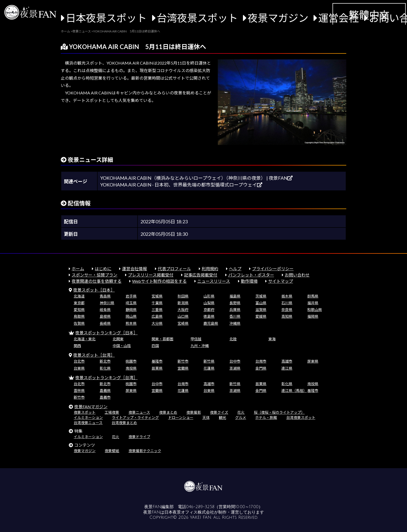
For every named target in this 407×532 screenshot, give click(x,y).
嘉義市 (105, 397)
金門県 (261, 368)
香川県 (235, 316)
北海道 (79, 296)
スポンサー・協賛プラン (94, 275)
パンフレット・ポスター (251, 275)
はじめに (103, 269)
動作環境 (249, 281)
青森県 (105, 296)
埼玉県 (131, 303)
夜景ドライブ (139, 437)
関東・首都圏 (162, 339)
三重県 (157, 310)
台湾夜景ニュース (88, 423)
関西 (77, 346)
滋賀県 (261, 310)
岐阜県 (105, 310)
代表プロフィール (174, 269)
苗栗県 (157, 368)
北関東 (118, 339)
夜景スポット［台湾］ (94, 355)
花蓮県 (209, 368)
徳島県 (209, 316)
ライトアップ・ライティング (135, 417)
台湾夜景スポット (197, 18)
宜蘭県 (183, 368)
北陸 (233, 339)
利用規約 (210, 269)
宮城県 (157, 296)
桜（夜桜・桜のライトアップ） (279, 412)
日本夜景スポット (106, 18)
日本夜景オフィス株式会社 (189, 512)
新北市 (105, 361)
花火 (241, 412)
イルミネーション (88, 417)
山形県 (209, 296)
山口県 (183, 316)
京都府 (209, 310)
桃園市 (131, 361)
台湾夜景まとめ (124, 423)
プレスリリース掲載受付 (151, 275)
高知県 (287, 316)
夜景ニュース (139, 412)
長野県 (235, 303)
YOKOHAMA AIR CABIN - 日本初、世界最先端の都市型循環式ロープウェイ (181, 185)
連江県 (287, 368)
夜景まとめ (168, 412)
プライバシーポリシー (273, 269)
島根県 (105, 316)
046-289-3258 (200, 507)
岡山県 (131, 316)
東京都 (79, 303)
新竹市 (183, 361)
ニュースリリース (214, 281)
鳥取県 (79, 316)
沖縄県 (235, 323)
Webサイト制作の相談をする (159, 281)
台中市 (235, 361)
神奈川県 (107, 303)
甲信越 (196, 339)
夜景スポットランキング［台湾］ (106, 378)
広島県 (157, 316)
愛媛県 (261, 316)
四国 (155, 346)
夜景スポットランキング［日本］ (106, 333)
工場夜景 (112, 412)
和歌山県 (315, 310)
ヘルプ (235, 269)
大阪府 (183, 310)
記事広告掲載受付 (201, 275)
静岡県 (131, 310)
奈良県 (287, 310)
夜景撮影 (194, 412)
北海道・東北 (85, 339)
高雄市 (287, 361)
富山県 (261, 303)
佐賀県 (79, 323)
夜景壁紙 (112, 451)
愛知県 (79, 310)
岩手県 (131, 296)
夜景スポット (85, 412)
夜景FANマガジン (91, 407)
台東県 (79, 368)
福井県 (313, 303)
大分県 (157, 323)
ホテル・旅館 (266, 417)
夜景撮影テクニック (145, 451)
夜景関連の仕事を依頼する (97, 281)
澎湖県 (235, 368)
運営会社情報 (134, 269)
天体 (206, 417)
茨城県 (261, 296)
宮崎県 (183, 323)
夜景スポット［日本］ (94, 290)
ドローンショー (181, 417)
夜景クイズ (219, 412)
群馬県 (313, 296)
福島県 (235, 296)
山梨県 (209, 303)
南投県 (131, 368)
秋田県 (183, 296)
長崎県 (105, 323)
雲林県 (79, 391)
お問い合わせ (297, 275)
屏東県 (313, 361)
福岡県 (313, 316)
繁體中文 (369, 15)
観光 (222, 417)
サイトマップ (281, 281)
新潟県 (183, 303)
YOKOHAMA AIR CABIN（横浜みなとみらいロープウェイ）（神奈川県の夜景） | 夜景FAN (196, 178)
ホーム (78, 269)
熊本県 (131, 323)
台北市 (79, 361)
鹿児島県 (211, 323)
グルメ (241, 417)
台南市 (261, 361)
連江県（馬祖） (294, 391)
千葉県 (157, 303)
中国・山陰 (122, 346)
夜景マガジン (278, 18)
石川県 (287, 303)
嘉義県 (105, 391)
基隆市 (157, 361)
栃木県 (287, 296)
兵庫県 (235, 310)
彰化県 (105, 368)
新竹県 (209, 361)
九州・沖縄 (200, 346)
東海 (272, 339)
